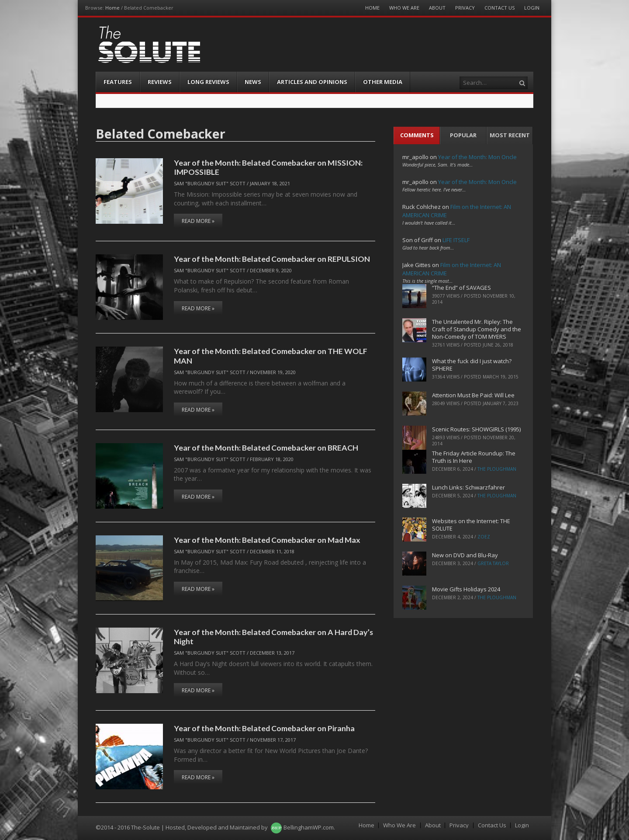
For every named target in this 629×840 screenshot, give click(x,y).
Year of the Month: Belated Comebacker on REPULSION (272, 259)
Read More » (198, 221)
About (437, 8)
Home (112, 8)
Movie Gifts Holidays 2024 (466, 589)
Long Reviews (208, 82)
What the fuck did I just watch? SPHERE (472, 365)
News (253, 82)
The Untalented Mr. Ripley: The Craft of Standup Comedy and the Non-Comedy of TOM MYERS (477, 329)
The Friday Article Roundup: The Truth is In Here (474, 457)
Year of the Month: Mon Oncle (477, 157)
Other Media (383, 82)
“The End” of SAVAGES (461, 288)
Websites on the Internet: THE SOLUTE (471, 525)
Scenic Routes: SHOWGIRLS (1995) (476, 429)
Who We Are (404, 8)
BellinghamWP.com (309, 827)
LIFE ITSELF (456, 240)
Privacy (465, 8)
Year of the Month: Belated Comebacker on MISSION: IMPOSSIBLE (268, 167)
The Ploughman (497, 469)
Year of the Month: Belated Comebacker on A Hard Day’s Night (273, 637)
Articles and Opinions (312, 82)
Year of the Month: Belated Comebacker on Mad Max (267, 540)
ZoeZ (484, 537)
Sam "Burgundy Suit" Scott (210, 183)
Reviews (160, 82)
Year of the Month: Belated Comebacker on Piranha (264, 728)
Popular (463, 135)
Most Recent (510, 135)
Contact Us (499, 8)
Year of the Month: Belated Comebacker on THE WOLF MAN (271, 356)
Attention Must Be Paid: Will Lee (473, 395)
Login (532, 8)
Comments (417, 135)
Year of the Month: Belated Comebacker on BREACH (266, 448)
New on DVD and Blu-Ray (465, 555)
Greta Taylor (493, 563)
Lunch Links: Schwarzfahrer (468, 487)
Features (118, 82)
